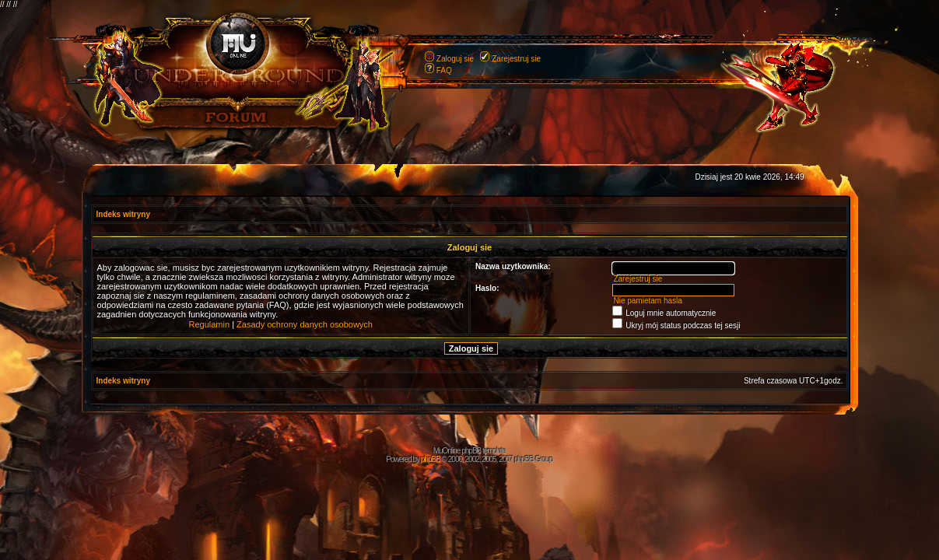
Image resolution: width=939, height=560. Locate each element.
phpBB (431, 459)
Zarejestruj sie (516, 59)
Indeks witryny (123, 214)
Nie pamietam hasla (647, 301)
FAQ (444, 70)
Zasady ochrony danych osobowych (305, 324)
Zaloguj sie (455, 59)
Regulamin (210, 324)
